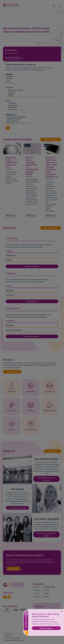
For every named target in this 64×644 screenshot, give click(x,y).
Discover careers (46, 628)
